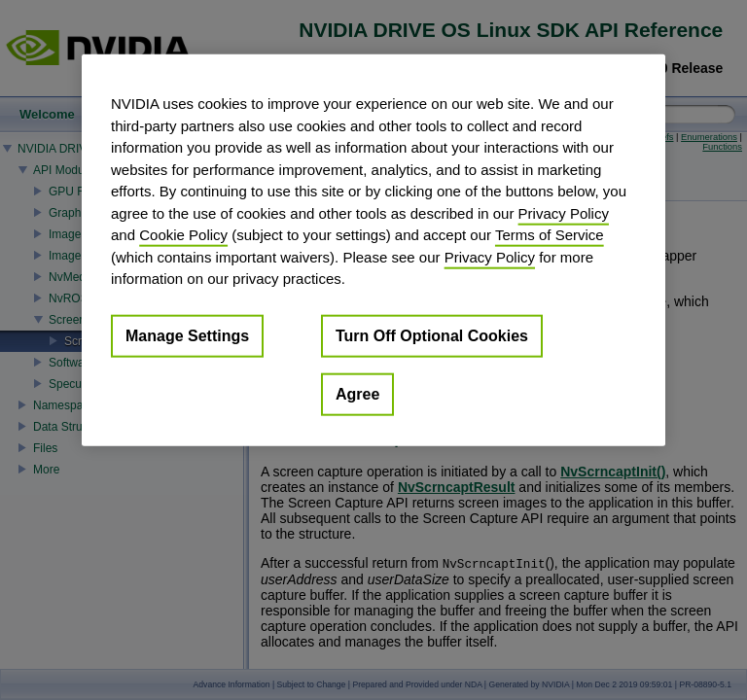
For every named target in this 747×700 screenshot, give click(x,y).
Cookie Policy (183, 235)
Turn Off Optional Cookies (432, 335)
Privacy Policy (564, 212)
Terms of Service (550, 235)
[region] (373, 250)
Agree (357, 393)
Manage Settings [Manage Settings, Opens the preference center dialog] (187, 335)
